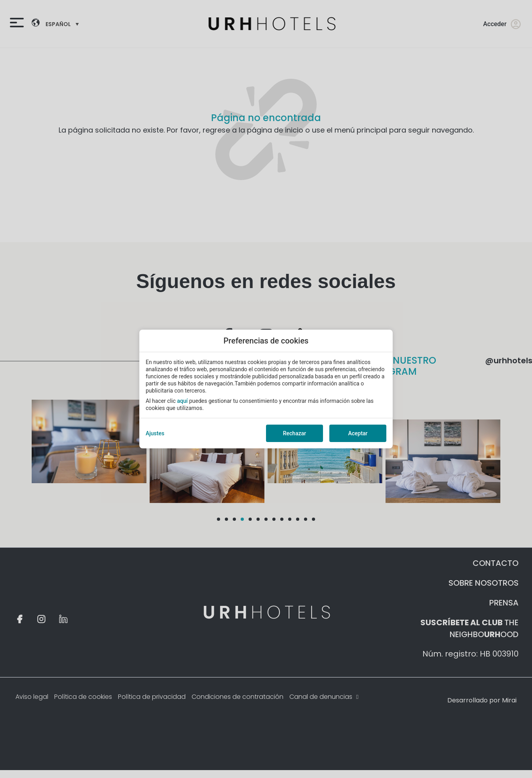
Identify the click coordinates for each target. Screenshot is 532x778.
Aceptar (358, 433)
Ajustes (155, 433)
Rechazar (294, 433)
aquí (182, 401)
